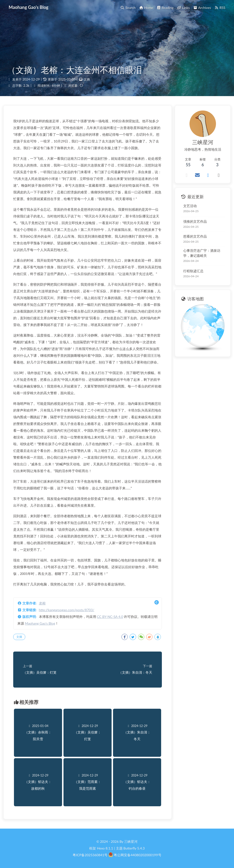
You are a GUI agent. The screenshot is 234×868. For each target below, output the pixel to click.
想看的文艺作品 (195, 236)
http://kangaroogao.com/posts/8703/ (67, 610)
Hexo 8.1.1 (105, 848)
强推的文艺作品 (195, 221)
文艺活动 (190, 206)
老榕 (42, 603)
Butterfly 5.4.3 (134, 848)
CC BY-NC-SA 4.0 (110, 617)
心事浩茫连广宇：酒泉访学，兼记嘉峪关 (202, 253)
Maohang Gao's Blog (40, 623)
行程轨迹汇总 (193, 271)
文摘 (87, 79)
